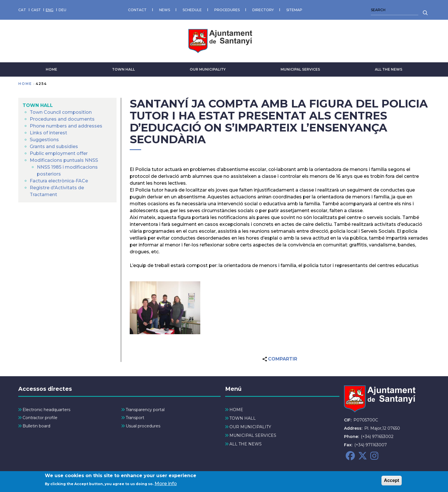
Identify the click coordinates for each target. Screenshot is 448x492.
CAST (36, 10)
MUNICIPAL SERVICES (300, 69)
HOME (51, 69)
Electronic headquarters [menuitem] (46, 410)
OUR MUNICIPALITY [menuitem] (250, 427)
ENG (50, 10)
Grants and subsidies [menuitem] (54, 147)
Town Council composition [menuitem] (61, 112)
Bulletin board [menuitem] (36, 426)
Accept (392, 482)
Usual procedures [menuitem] (143, 426)
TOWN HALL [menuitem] (38, 105)
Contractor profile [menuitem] (40, 418)
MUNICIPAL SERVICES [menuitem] (253, 435)
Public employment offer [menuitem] (59, 153)
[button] (165, 308)
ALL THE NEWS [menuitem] (246, 444)
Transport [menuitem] (135, 418)
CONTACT (137, 10)
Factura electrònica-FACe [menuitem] (59, 181)
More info (166, 485)
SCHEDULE (192, 10)
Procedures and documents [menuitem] (62, 119)
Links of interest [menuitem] (48, 133)
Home (25, 84)
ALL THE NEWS (389, 69)
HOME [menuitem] (236, 410)
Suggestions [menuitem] (44, 140)
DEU (62, 10)
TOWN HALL (123, 69)
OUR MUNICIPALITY (208, 69)
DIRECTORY (263, 10)
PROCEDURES (227, 10)
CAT (22, 10)
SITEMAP (294, 10)
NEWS (165, 10)
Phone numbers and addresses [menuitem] (66, 126)
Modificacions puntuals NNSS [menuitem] (64, 160)
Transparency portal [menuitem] (145, 410)
